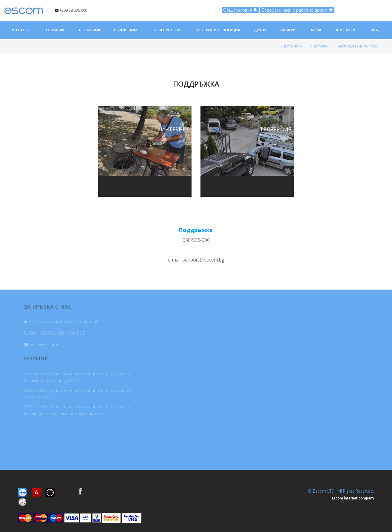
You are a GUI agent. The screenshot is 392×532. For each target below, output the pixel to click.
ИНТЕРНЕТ (21, 30)
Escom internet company (353, 498)
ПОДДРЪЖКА (126, 30)
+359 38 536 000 (71, 10)
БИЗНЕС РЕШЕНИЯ (167, 30)
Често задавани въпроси (358, 46)
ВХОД (375, 30)
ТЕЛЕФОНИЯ (89, 30)
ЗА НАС (316, 30)
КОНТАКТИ (346, 30)
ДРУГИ (260, 30)
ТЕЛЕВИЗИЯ (54, 30)
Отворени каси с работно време (297, 10)
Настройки (292, 46)
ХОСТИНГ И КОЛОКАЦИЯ (218, 30)
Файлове (320, 46)
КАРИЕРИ (288, 30)
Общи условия (240, 10)
